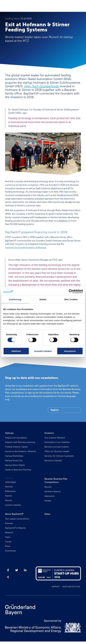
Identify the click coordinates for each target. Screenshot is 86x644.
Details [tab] (43, 299)
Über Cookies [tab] (71, 299)
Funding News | (13, 19)
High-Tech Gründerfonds (42, 86)
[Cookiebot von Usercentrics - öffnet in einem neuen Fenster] (71, 291)
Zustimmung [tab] (15, 299)
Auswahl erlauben (43, 351)
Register (55, 410)
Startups (9, 433)
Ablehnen (16, 351)
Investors (49, 433)
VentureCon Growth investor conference (26, 247)
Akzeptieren (70, 351)
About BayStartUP (14, 514)
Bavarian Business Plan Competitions (56, 481)
